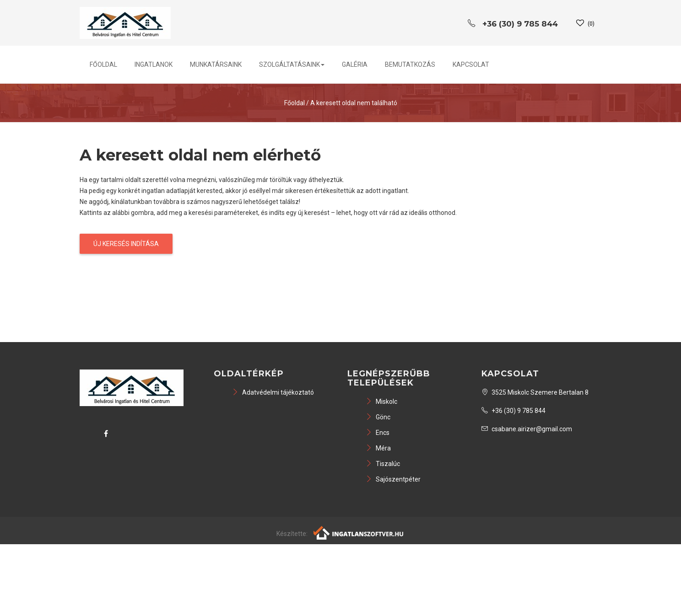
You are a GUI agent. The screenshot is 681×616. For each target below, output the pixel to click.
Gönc (378, 417)
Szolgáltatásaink (292, 64)
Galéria (355, 64)
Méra (378, 448)
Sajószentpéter (393, 479)
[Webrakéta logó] (359, 532)
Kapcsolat (471, 64)
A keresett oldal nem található (354, 103)
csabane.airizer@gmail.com (527, 429)
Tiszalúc (383, 464)
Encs (378, 433)
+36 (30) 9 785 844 (513, 411)
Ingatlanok (154, 64)
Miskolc (381, 402)
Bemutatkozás (410, 64)
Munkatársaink (216, 64)
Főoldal (103, 64)
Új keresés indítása (126, 244)
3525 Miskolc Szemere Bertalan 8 (535, 392)
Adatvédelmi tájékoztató (273, 392)
